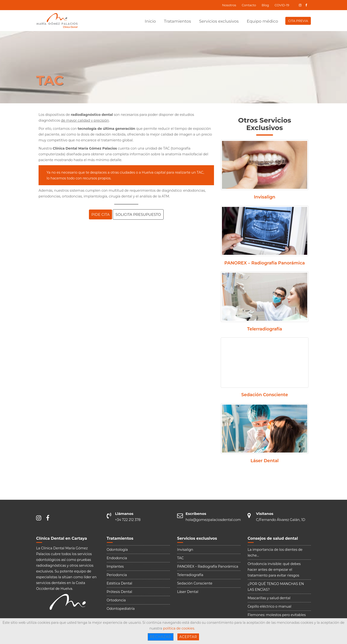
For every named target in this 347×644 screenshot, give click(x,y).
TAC (180, 558)
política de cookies (179, 628)
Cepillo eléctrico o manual (270, 606)
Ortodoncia (116, 600)
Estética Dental (120, 583)
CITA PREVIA (298, 21)
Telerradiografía (265, 329)
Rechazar (160, 637)
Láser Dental (265, 461)
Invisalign (265, 197)
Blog (265, 5)
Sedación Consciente (265, 395)
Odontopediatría (121, 609)
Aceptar (188, 637)
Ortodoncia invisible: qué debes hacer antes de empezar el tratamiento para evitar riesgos (274, 570)
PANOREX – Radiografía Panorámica (265, 263)
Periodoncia (117, 575)
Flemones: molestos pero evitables (277, 615)
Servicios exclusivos (219, 21)
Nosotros (229, 5)
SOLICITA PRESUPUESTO (138, 214)
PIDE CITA (100, 214)
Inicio (150, 21)
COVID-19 (282, 5)
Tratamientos (177, 21)
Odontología (117, 550)
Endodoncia (117, 558)
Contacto (249, 5)
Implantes (115, 566)
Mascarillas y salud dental (269, 598)
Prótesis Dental (120, 592)
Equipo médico (262, 21)
